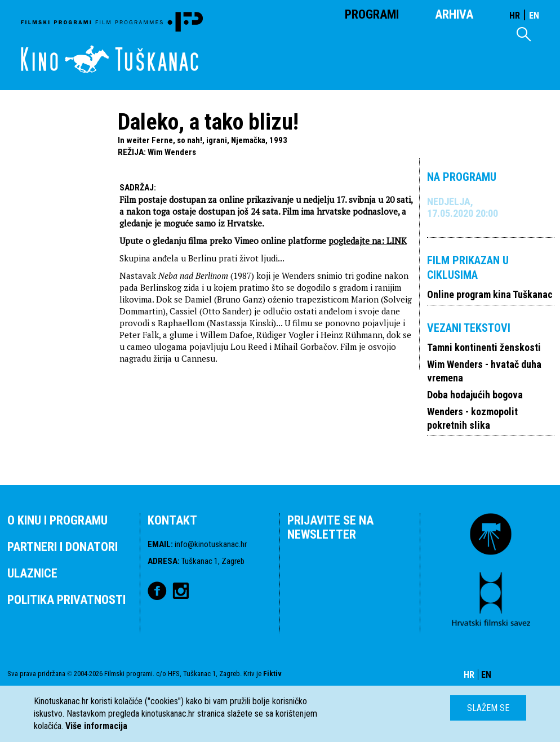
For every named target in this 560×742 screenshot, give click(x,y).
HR (515, 15)
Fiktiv (272, 674)
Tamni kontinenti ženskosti (484, 347)
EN (534, 15)
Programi (372, 14)
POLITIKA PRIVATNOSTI (66, 600)
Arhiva (454, 14)
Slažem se (488, 708)
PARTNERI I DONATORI (63, 547)
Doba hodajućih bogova (475, 395)
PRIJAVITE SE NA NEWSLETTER (330, 527)
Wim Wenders (172, 152)
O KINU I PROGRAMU (57, 520)
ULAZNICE (32, 573)
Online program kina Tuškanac (490, 294)
